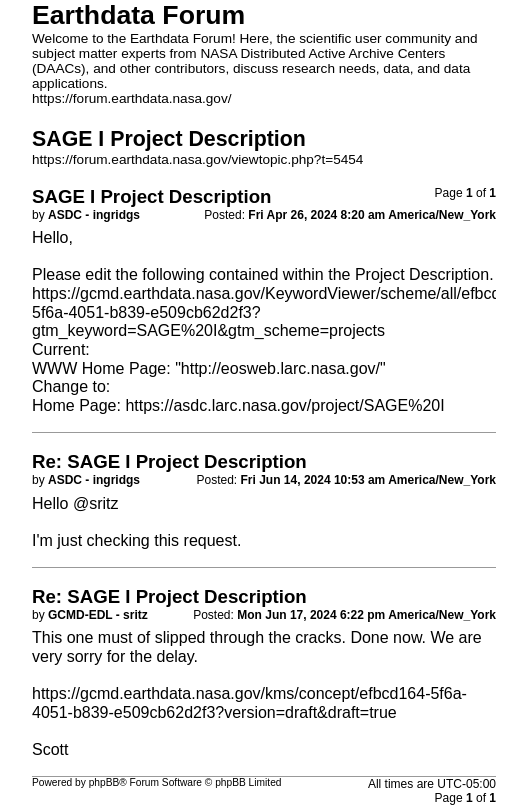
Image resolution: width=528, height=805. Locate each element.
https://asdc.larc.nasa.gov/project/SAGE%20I (284, 405)
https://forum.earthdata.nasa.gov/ (132, 98)
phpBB (104, 782)
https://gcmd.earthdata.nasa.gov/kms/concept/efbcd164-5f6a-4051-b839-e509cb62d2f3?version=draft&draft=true (249, 703)
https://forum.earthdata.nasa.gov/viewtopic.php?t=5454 (197, 159)
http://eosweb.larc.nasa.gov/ (280, 368)
